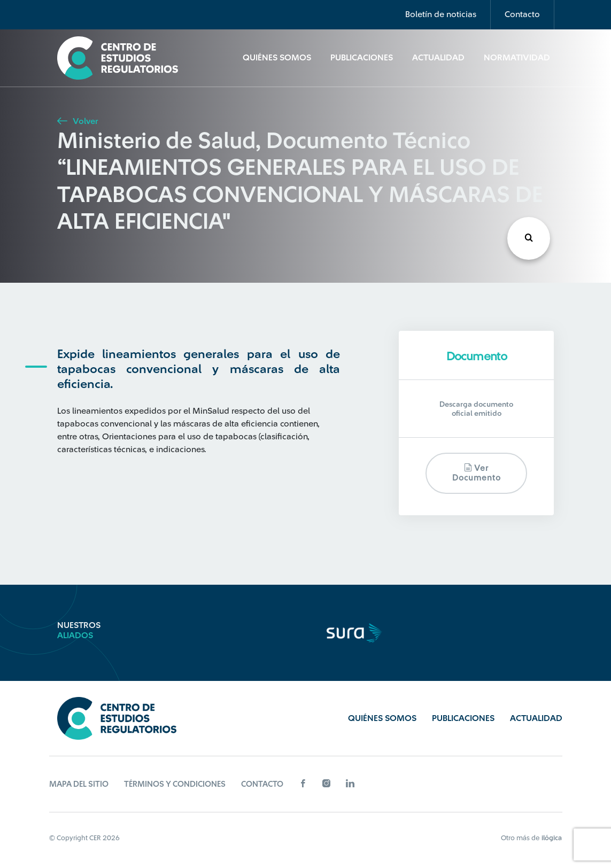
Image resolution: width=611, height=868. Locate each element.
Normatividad (517, 58)
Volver (78, 121)
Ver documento (477, 473)
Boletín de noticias (441, 14)
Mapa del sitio (79, 784)
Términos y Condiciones (175, 784)
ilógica (552, 838)
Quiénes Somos (277, 58)
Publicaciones (362, 58)
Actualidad (438, 58)
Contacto (522, 14)
